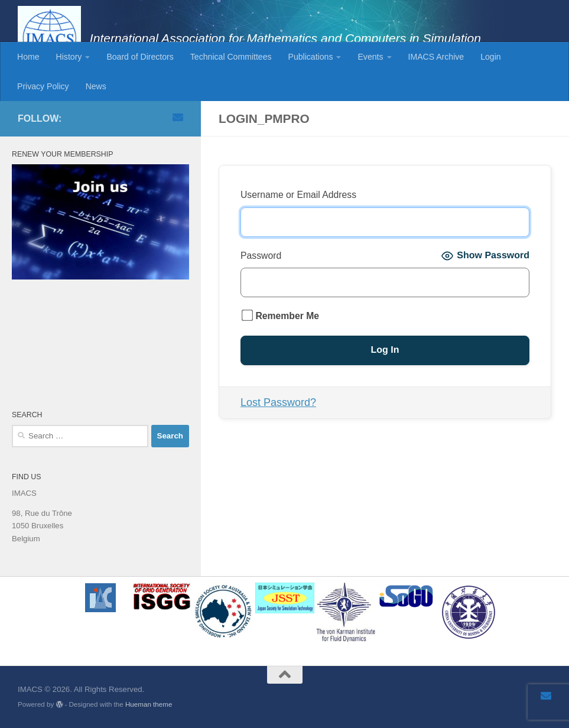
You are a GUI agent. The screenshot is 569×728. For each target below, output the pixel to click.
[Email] (178, 117)
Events (370, 57)
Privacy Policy (43, 86)
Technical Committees (231, 57)
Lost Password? (278, 402)
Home (28, 57)
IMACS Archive (436, 57)
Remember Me (280, 316)
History (69, 57)
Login (490, 57)
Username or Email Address (298, 195)
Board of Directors (140, 57)
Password (261, 256)
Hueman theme (149, 704)
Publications (311, 57)
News (96, 86)
